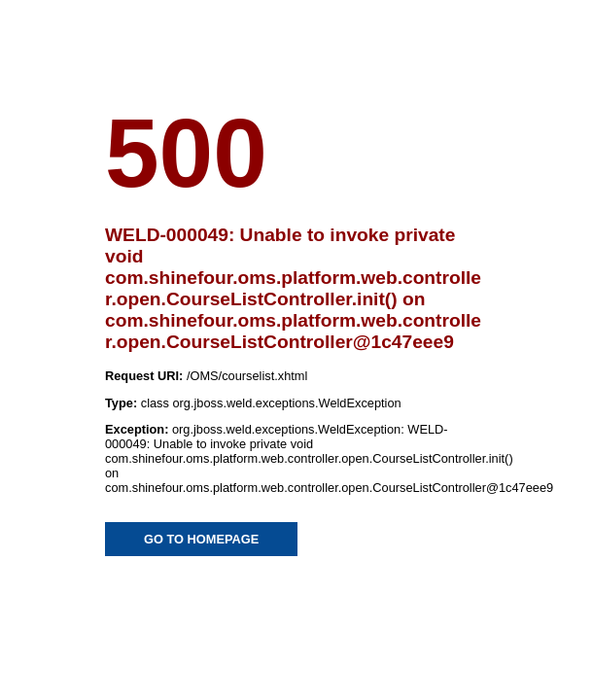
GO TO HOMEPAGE (201, 539)
